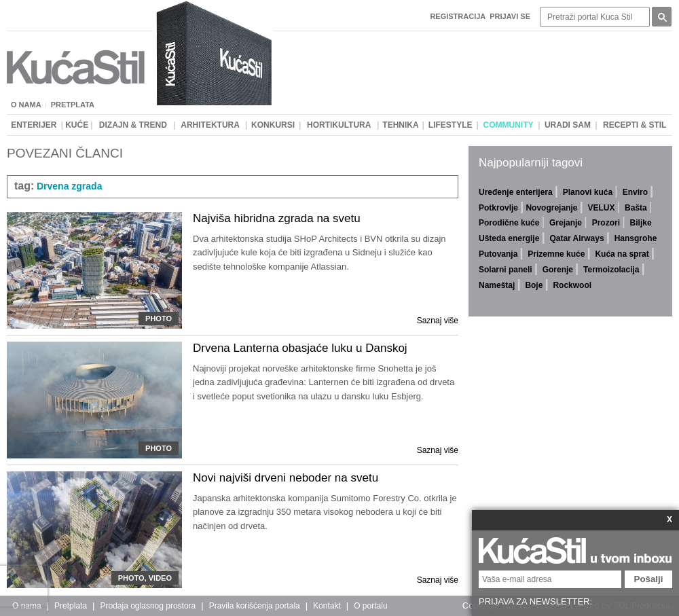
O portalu (370, 606)
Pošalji (649, 579)
